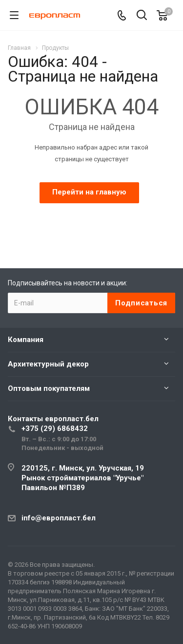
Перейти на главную (89, 192)
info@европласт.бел (59, 518)
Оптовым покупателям (49, 388)
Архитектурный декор (48, 364)
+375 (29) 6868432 (55, 429)
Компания (26, 340)
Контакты (53, 419)
